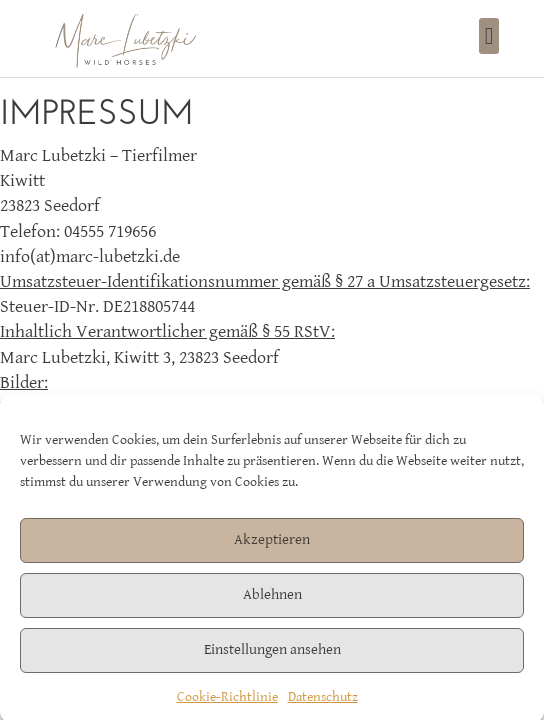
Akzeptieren (272, 544)
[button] (489, 36)
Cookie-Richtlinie (227, 701)
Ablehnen (272, 599)
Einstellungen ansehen (272, 654)
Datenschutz (323, 701)
